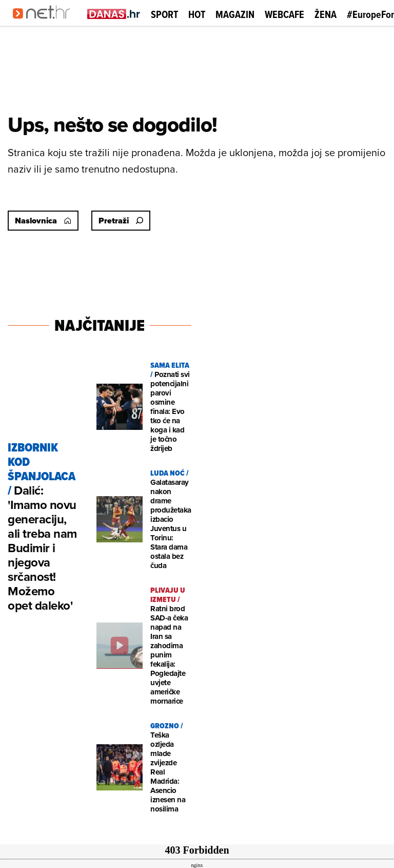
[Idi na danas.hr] (114, 14)
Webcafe (284, 14)
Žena (326, 14)
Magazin (235, 14)
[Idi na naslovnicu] (45, 24)
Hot (197, 14)
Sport (164, 14)
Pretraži (121, 221)
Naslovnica (43, 221)
